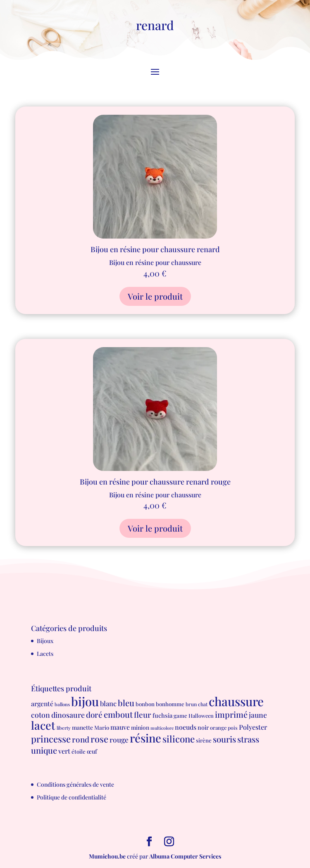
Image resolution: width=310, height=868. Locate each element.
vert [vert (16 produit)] (64, 751)
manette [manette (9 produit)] (82, 727)
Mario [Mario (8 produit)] (102, 727)
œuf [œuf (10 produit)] (92, 751)
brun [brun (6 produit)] (191, 704)
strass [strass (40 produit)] (248, 739)
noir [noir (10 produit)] (203, 727)
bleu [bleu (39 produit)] (126, 703)
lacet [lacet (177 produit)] (43, 725)
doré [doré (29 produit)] (94, 715)
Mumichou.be (107, 856)
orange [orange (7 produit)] (218, 727)
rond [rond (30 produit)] (81, 739)
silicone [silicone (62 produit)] (179, 739)
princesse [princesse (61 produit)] (51, 739)
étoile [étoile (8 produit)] (79, 751)
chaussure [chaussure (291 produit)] (236, 701)
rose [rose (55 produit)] (99, 739)
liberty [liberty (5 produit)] (64, 728)
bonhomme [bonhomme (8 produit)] (170, 704)
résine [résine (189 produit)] (145, 738)
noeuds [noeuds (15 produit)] (186, 727)
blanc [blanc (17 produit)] (108, 703)
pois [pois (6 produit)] (233, 728)
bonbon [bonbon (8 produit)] (145, 704)
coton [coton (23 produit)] (41, 715)
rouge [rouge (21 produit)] (119, 739)
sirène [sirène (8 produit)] (204, 740)
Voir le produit (155, 296)
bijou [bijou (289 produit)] (85, 701)
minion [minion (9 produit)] (140, 727)
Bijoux (45, 641)
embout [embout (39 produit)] (118, 714)
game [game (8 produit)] (180, 715)
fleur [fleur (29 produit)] (143, 715)
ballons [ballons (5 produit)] (62, 704)
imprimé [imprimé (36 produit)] (231, 714)
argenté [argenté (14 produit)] (42, 704)
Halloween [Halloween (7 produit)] (201, 715)
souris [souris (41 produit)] (224, 739)
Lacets (45, 654)
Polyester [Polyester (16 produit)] (253, 727)
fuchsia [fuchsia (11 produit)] (162, 715)
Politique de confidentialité (72, 797)
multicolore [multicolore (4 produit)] (162, 728)
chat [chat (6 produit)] (203, 704)
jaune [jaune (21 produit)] (258, 715)
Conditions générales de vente (75, 784)
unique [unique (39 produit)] (44, 750)
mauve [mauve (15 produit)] (120, 727)
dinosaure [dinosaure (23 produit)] (68, 715)
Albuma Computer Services (185, 856)
